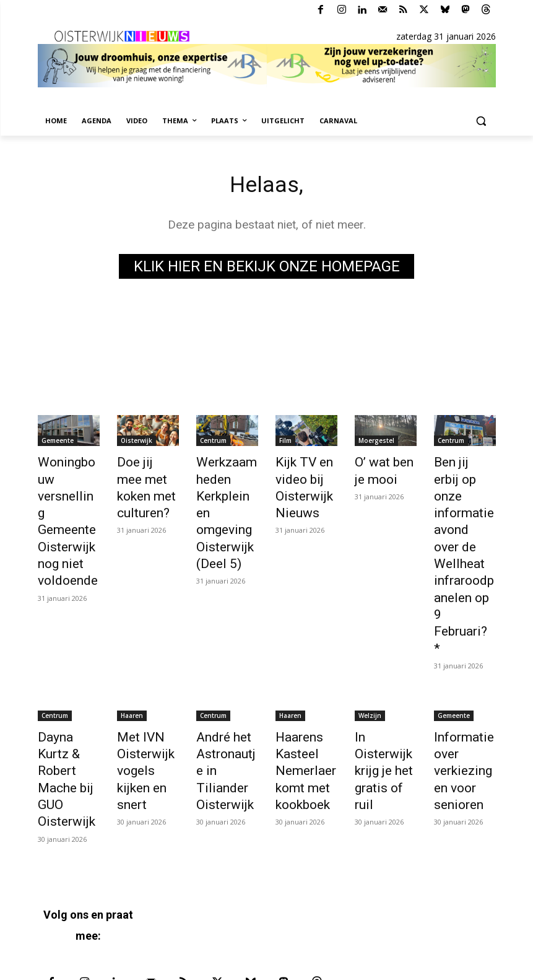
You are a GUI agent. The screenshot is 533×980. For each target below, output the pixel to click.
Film (285, 443)
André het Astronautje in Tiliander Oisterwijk (224, 665)
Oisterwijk (136, 443)
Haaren (132, 624)
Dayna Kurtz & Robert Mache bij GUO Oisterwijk (66, 672)
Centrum (213, 443)
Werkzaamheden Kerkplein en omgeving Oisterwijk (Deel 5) (227, 491)
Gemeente (58, 443)
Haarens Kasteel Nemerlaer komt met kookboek (300, 672)
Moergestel (376, 443)
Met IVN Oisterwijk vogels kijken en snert (147, 665)
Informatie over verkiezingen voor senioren (463, 672)
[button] (481, 121)
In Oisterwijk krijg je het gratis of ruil (384, 658)
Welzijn (370, 624)
